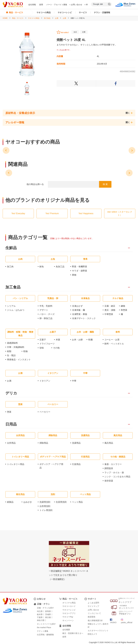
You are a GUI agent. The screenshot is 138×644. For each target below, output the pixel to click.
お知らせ (41, 599)
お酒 (57, 18)
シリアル (11, 306)
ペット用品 (77, 502)
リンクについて (94, 613)
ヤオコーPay (68, 617)
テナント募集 (43, 631)
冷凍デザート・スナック (84, 318)
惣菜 (9, 412)
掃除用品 (44, 443)
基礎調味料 (12, 343)
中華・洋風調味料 (16, 347)
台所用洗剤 (45, 506)
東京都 (48, 617)
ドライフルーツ (47, 344)
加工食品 (47, 18)
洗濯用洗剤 (45, 502)
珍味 (42, 348)
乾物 (25, 351)
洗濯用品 (76, 443)
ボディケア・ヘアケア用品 (51, 466)
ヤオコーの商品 (44, 12)
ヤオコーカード (69, 606)
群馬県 (48, 611)
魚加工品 (60, 267)
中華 (74, 381)
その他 (56, 348)
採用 (41, 5)
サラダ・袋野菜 (80, 271)
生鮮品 (11, 248)
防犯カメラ (92, 634)
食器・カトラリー (113, 464)
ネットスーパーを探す (46, 624)
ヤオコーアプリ (69, 613)
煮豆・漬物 (110, 310)
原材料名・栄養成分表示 (20, 113)
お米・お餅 (77, 340)
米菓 (58, 340)
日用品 (11, 424)
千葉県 (40, 617)
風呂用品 (109, 443)
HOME (5, 18)
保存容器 (109, 481)
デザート (44, 310)
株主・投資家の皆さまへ (73, 633)
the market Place (44, 627)
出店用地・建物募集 (45, 635)
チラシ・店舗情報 (102, 12)
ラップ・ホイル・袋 (114, 473)
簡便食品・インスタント (19, 360)
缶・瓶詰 (11, 355)
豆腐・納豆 (110, 306)
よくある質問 (93, 603)
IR (86, 5)
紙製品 (10, 502)
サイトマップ (93, 606)
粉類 (9, 351)
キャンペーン (68, 620)
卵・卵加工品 (46, 318)
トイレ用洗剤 (46, 510)
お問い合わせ (76, 5)
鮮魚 (42, 267)
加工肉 (10, 267)
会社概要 (66, 630)
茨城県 (48, 614)
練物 (123, 306)
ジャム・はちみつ (16, 310)
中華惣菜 (109, 314)
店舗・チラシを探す (45, 608)
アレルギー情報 (15, 122)
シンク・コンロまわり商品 (117, 477)
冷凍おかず (77, 306)
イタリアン (45, 381)
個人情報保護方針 (95, 620)
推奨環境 (92, 617)
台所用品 (11, 443)
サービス (83, 12)
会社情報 (32, 5)
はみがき (28, 502)
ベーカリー (45, 412)
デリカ (11, 393)
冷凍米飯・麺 (78, 310)
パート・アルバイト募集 (57, 5)
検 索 (105, 184)
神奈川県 (41, 620)
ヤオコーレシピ (65, 12)
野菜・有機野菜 (80, 267)
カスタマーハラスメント (98, 631)
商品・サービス (18, 18)
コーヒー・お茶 (112, 340)
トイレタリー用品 (16, 464)
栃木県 (40, 614)
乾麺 (90, 340)
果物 (74, 275)
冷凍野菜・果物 (80, 314)
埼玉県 (40, 611)
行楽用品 (76, 464)
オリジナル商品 (69, 603)
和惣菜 (124, 310)
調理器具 (109, 468)
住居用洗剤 (61, 502)
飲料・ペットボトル (114, 344)
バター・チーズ (47, 314)
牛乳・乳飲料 (46, 306)
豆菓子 (43, 340)
